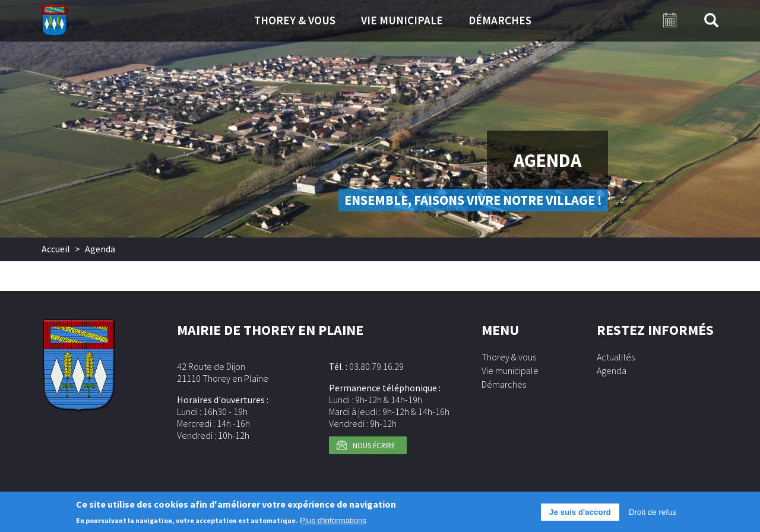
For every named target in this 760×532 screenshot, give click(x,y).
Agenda (612, 370)
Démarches (500, 20)
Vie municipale (402, 20)
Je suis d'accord (580, 514)
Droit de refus (653, 514)
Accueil (56, 249)
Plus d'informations (333, 523)
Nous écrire (374, 445)
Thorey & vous (295, 20)
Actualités (616, 357)
